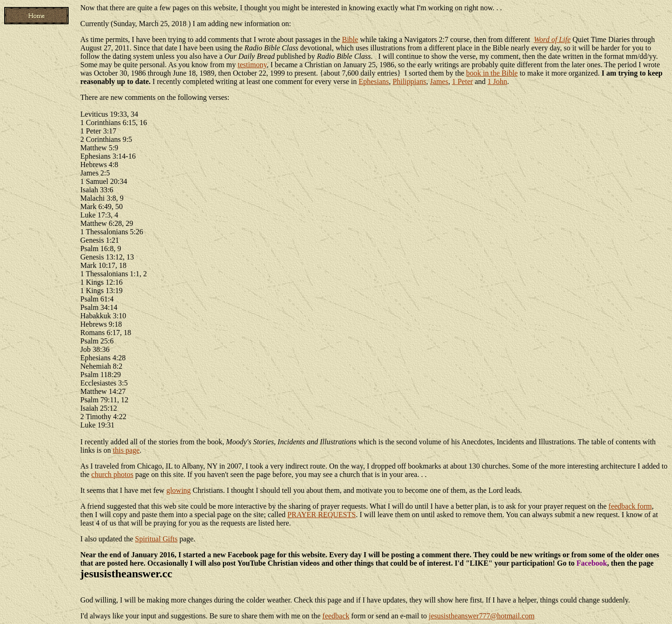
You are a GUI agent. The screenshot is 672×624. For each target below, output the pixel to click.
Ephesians (374, 81)
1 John (497, 81)
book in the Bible (492, 73)
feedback (336, 616)
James (439, 81)
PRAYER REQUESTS (322, 515)
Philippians (409, 81)
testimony (252, 65)
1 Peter (462, 81)
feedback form (630, 506)
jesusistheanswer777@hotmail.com (482, 616)
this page (126, 450)
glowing (178, 490)
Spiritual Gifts (156, 539)
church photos (112, 474)
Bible (350, 39)
